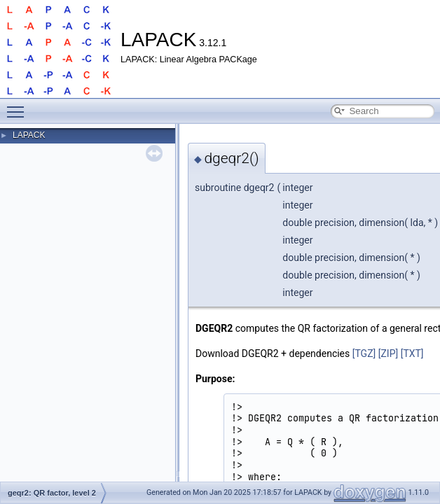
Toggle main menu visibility (19, 106)
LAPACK (29, 135)
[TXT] (412, 353)
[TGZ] (364, 353)
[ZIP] (388, 353)
